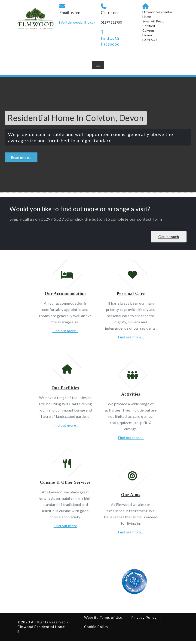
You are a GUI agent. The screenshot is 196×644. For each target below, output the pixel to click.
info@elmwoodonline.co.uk (78, 22)
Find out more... (65, 332)
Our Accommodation (65, 294)
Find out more (65, 528)
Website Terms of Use (103, 620)
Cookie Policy (96, 629)
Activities (131, 396)
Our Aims (131, 498)
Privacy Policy (144, 620)
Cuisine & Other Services (65, 485)
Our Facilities (65, 390)
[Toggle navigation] (98, 65)
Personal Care (131, 294)
